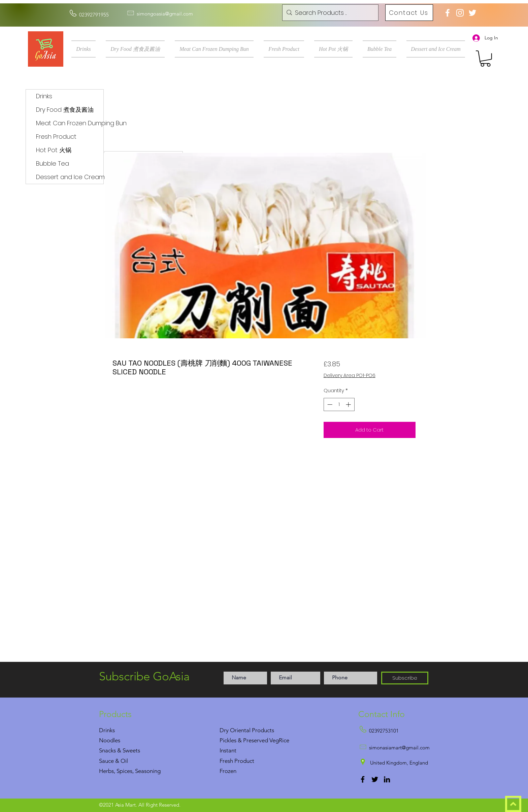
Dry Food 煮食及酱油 (65, 110)
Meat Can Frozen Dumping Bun (70, 123)
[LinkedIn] (387, 779)
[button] (86, 49)
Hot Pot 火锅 (54, 150)
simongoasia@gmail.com (165, 14)
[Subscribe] (405, 678)
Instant (228, 750)
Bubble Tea (53, 163)
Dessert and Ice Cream (70, 177)
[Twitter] (375, 779)
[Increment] (349, 404)
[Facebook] (363, 779)
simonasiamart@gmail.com (399, 748)
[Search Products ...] (329, 13)
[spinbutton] (339, 404)
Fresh (226, 761)
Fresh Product (56, 137)
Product (244, 761)
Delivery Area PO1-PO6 (350, 376)
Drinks (44, 96)
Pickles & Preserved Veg (249, 740)
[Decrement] (329, 404)
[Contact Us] (409, 13)
